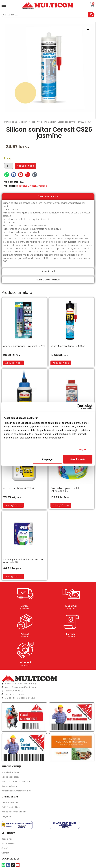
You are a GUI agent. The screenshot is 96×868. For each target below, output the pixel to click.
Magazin (23, 122)
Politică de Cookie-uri (11, 807)
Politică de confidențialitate (14, 812)
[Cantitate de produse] (9, 166)
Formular (71, 634)
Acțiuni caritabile (9, 844)
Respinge (47, 459)
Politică (25, 634)
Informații (25, 662)
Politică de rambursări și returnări (17, 781)
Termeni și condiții (10, 802)
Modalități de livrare (11, 772)
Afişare (83, 450)
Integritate (6, 816)
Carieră (5, 848)
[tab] (48, 197)
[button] (88, 29)
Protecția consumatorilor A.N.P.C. (16, 791)
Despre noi (7, 839)
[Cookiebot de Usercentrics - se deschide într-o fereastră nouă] (79, 407)
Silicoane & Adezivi (47, 122)
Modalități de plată (10, 777)
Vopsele (33, 122)
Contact (5, 853)
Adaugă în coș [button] (13, 363)
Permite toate (78, 459)
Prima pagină (11, 122)
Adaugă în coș (25, 166)
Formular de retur (9, 786)
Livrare (25, 606)
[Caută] (45, 15)
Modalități (71, 606)
